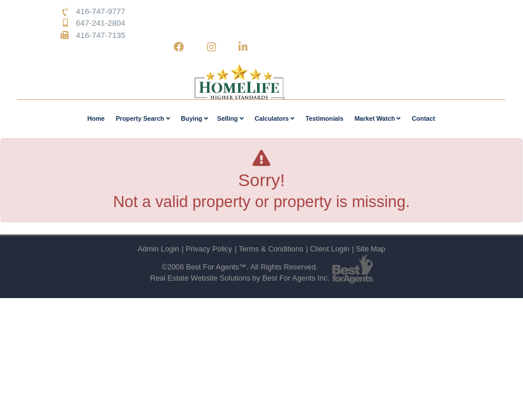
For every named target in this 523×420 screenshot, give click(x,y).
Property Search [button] (143, 118)
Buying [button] (194, 118)
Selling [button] (231, 118)
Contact (423, 118)
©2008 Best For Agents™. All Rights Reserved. (240, 267)
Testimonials (324, 118)
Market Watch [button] (378, 118)
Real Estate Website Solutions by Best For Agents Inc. (240, 278)
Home (96, 118)
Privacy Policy (209, 249)
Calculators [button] (275, 118)
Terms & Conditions (271, 249)
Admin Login (158, 249)
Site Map (371, 249)
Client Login (330, 249)
